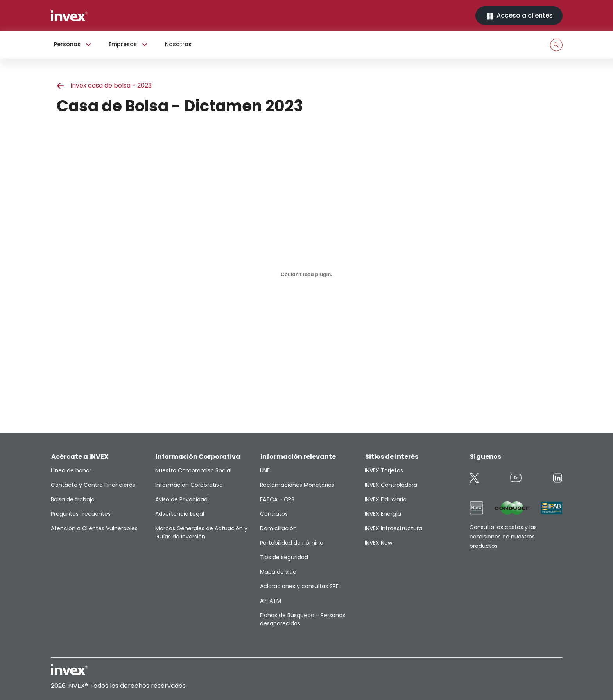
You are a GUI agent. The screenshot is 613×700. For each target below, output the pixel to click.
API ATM (271, 601)
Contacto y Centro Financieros (93, 485)
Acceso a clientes (519, 16)
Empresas (129, 45)
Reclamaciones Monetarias (297, 485)
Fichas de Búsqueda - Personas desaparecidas (303, 619)
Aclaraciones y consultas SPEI (300, 586)
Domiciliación (278, 528)
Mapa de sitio (278, 572)
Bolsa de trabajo (73, 499)
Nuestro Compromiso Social (193, 470)
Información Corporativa (189, 485)
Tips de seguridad (284, 557)
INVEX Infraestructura (393, 528)
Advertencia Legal (180, 514)
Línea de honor (71, 470)
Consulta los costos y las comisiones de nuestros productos (503, 537)
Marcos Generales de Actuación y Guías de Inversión (201, 532)
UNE (265, 470)
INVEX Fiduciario (386, 499)
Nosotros (178, 44)
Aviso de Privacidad (181, 499)
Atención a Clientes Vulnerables (94, 528)
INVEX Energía (383, 514)
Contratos (274, 514)
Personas (73, 45)
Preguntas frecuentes (81, 514)
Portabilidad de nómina (292, 543)
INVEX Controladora (391, 485)
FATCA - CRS (277, 499)
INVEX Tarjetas (384, 470)
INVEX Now (378, 543)
